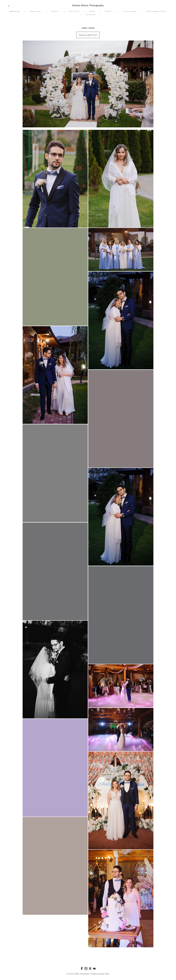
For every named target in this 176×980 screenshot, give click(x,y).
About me (35, 11)
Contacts (91, 14)
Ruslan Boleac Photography (88, 5)
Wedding (15, 11)
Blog (92, 11)
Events (109, 11)
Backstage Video (156, 11)
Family (55, 11)
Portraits (74, 11)
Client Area (130, 11)
